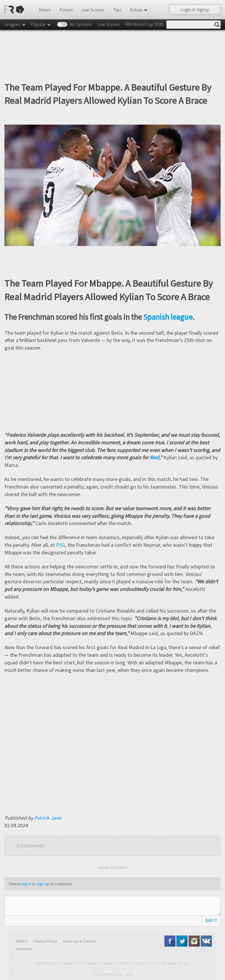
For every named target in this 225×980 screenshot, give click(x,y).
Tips (117, 10)
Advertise (24, 949)
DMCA (22, 941)
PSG (60, 545)
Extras (139, 10)
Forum (66, 10)
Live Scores (93, 10)
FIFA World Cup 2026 (144, 24)
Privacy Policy (45, 941)
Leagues (15, 24)
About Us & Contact (79, 941)
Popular (41, 24)
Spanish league (168, 317)
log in (26, 884)
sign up (43, 884)
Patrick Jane (48, 818)
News (45, 10)
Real (155, 457)
